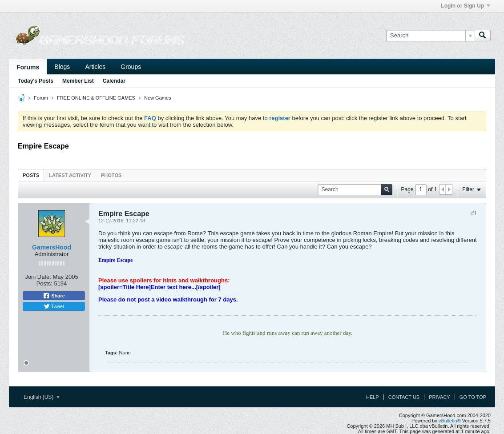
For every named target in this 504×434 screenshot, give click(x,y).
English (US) (42, 397)
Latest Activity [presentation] (70, 175)
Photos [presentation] (111, 175)
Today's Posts (36, 81)
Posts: (44, 283)
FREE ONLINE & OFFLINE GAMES (96, 98)
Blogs (62, 67)
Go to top (473, 397)
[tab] (31, 175)
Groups (131, 67)
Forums (28, 67)
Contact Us (404, 397)
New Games (158, 98)
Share (54, 296)
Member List (78, 81)
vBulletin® (450, 421)
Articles (95, 67)
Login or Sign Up (465, 6)
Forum (41, 98)
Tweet (54, 306)
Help (373, 397)
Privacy (439, 397)
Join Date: (38, 277)
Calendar (114, 81)
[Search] (430, 36)
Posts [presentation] (31, 175)
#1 (474, 213)
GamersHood (52, 247)
